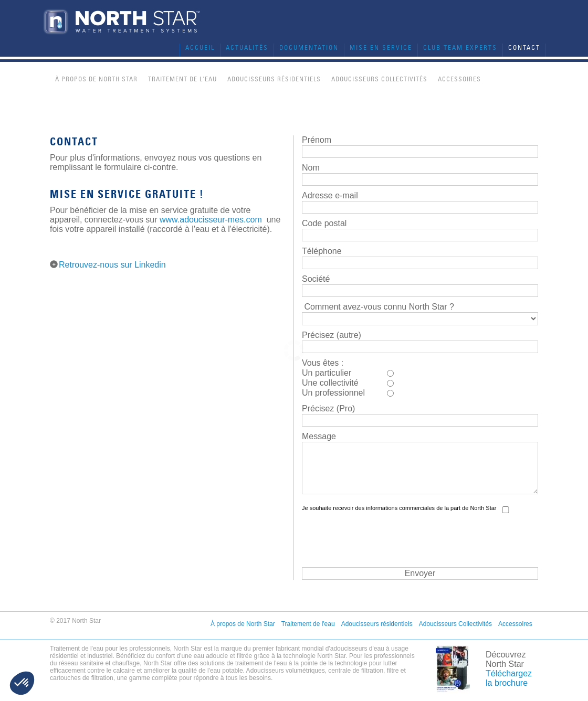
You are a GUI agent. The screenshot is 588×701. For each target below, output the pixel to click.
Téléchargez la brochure (509, 678)
